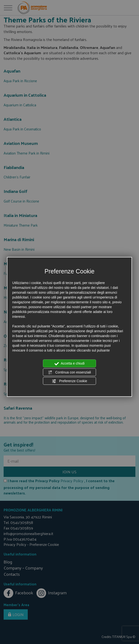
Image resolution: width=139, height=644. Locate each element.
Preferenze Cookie (69, 381)
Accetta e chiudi (70, 364)
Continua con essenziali (69, 372)
